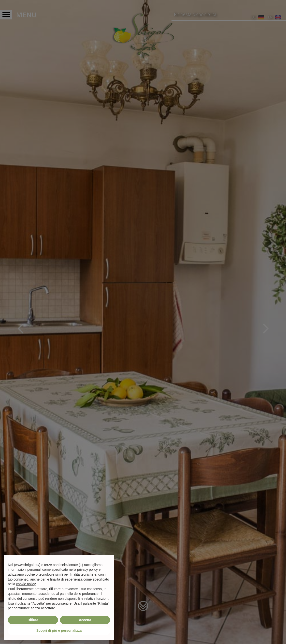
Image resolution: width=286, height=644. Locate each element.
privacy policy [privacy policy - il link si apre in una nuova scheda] (87, 569)
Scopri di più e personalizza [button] (59, 630)
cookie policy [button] (26, 584)
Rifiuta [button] (33, 620)
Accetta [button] (85, 620)
